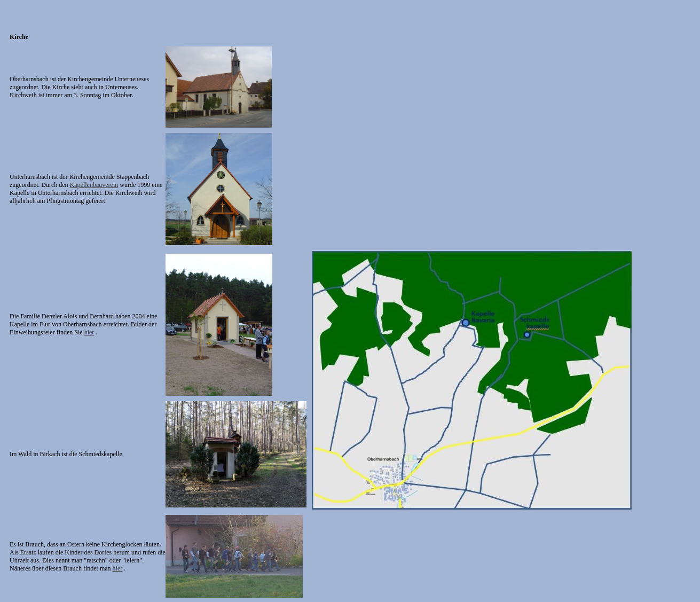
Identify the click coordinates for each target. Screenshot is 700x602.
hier (89, 332)
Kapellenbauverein (94, 185)
